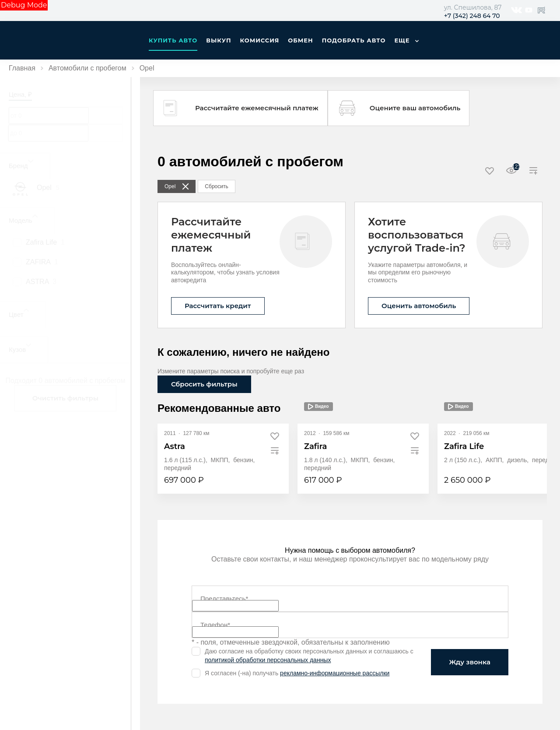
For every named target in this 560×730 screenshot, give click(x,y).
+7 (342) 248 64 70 (472, 16)
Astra (175, 446)
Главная (22, 68)
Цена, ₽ (20, 94)
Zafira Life (464, 446)
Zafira (315, 446)
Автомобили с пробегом (87, 68)
